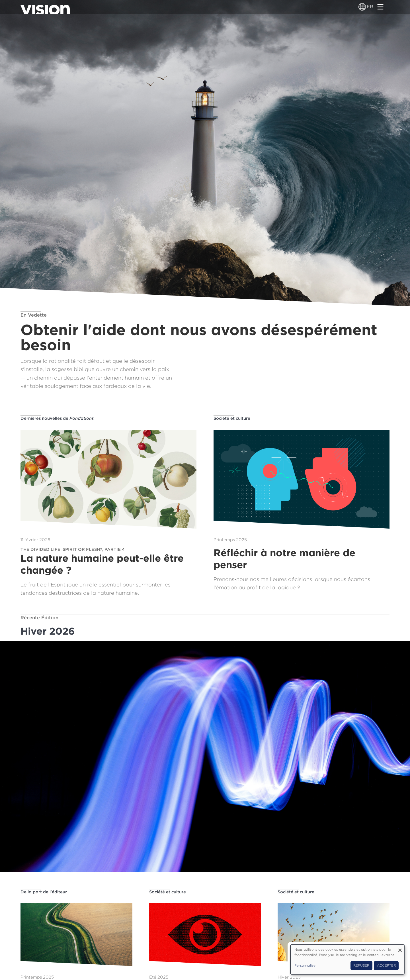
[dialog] (347, 959)
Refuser (361, 965)
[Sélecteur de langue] (362, 7)
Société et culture (232, 418)
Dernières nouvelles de (57, 418)
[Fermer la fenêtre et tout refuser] (400, 948)
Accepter (386, 965)
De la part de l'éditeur (44, 892)
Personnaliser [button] (306, 965)
